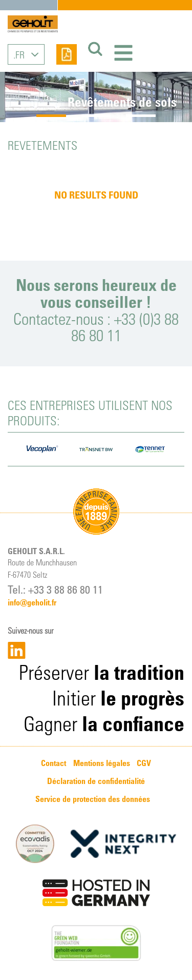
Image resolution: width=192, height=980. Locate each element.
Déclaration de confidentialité (96, 781)
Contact (54, 763)
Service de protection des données (93, 799)
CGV (144, 763)
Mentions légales (102, 763)
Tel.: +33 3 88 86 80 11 (55, 589)
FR (20, 54)
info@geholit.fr (32, 602)
